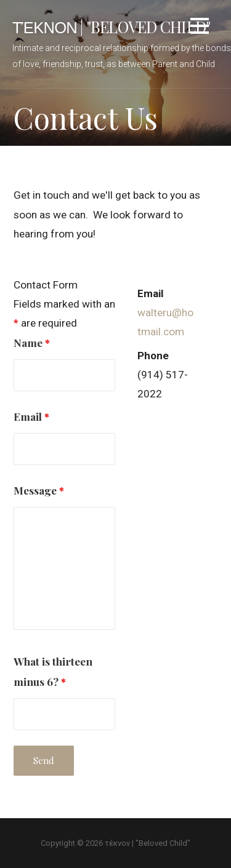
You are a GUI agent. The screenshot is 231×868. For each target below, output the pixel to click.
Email (31, 416)
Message (39, 490)
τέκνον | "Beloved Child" (111, 26)
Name (32, 342)
